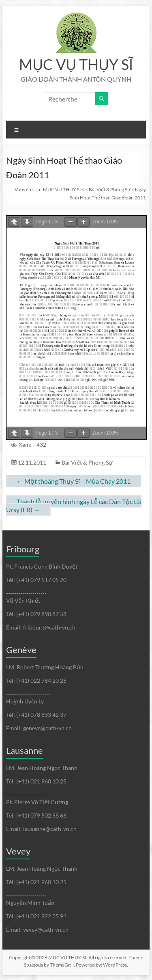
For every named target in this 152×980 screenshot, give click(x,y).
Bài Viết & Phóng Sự (87, 462)
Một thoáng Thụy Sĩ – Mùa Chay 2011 (74, 481)
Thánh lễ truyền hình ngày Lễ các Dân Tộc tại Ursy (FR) (74, 505)
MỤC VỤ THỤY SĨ (76, 64)
